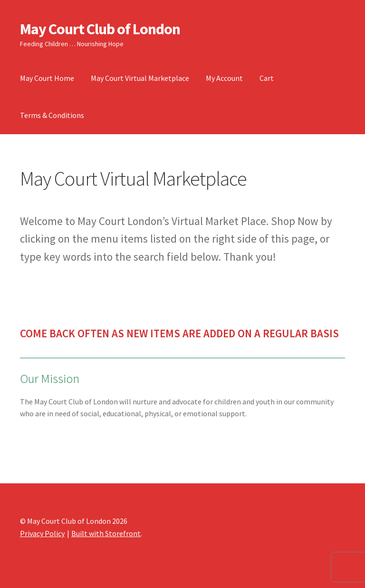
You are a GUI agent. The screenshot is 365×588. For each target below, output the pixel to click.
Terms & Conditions (52, 115)
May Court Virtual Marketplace (140, 78)
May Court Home (47, 78)
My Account (224, 78)
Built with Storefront (106, 533)
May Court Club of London (100, 29)
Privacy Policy (42, 533)
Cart (267, 78)
